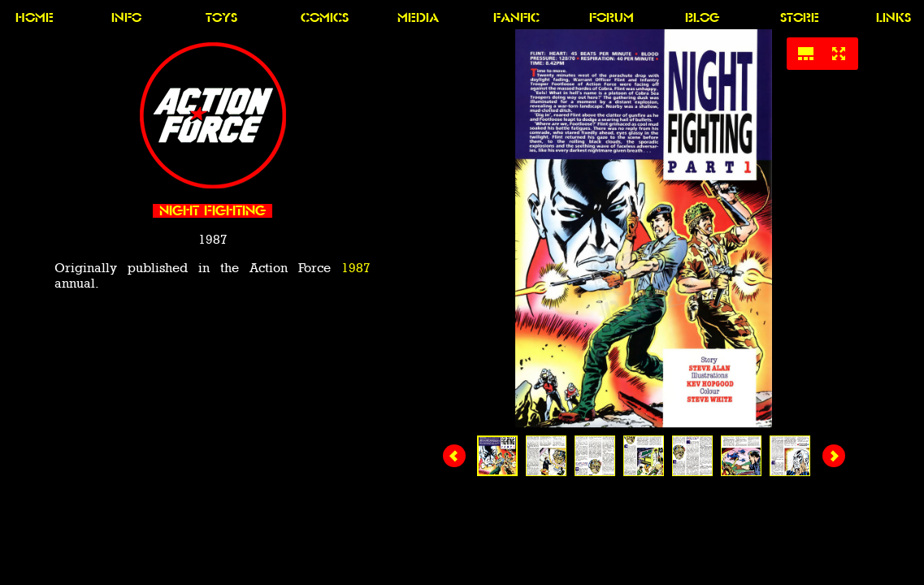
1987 (356, 268)
